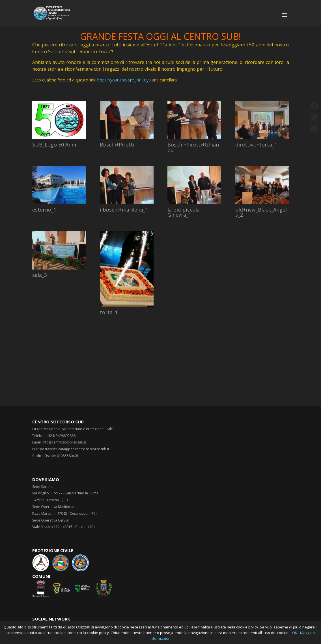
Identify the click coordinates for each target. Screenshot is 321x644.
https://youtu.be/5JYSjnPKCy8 (124, 80)
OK (295, 633)
